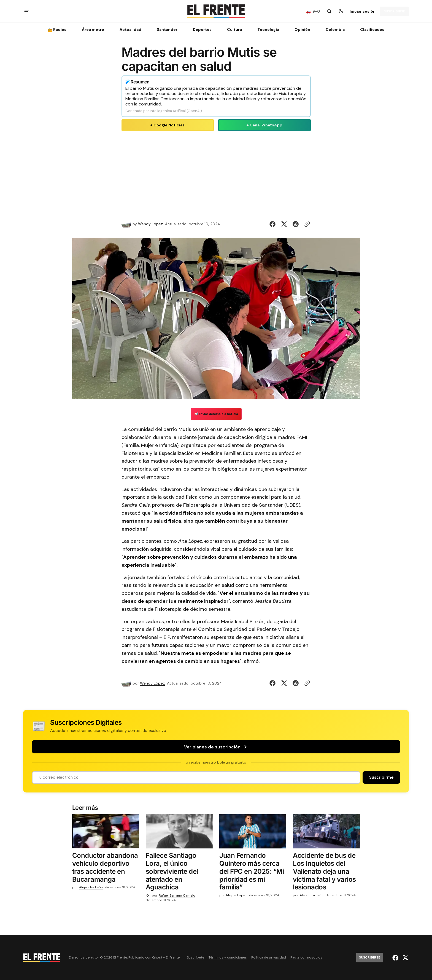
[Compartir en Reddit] (296, 224)
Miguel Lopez (237, 895)
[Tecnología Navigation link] (268, 29)
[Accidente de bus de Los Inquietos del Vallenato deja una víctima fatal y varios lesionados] (326, 873)
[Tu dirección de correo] (196, 777)
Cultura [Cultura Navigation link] (234, 29)
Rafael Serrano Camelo (177, 896)
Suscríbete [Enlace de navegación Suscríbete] (195, 958)
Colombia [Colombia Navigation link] (335, 29)
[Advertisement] (216, 172)
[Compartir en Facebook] (274, 224)
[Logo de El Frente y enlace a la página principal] (216, 11)
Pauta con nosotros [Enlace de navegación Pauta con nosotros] (306, 958)
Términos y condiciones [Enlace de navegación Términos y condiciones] (228, 958)
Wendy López (150, 224)
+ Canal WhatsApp (264, 125)
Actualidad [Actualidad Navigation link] (130, 29)
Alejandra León (91, 887)
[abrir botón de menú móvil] (27, 11)
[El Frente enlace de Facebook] (396, 958)
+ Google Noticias (168, 125)
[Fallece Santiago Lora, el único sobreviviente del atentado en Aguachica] (179, 873)
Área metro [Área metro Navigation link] (93, 29)
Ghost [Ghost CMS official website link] (157, 958)
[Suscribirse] (394, 11)
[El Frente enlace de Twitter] (405, 958)
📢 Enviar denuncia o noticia (216, 414)
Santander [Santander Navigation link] (167, 29)
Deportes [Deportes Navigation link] (202, 29)
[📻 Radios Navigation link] (59, 29)
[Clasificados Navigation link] (371, 29)
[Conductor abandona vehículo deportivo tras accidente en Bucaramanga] (106, 869)
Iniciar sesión (363, 11)
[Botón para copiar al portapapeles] (306, 224)
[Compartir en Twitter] (284, 224)
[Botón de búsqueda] (329, 11)
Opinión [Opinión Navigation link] (302, 29)
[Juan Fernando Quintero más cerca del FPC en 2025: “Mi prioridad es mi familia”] (253, 873)
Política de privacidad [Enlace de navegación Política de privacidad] (269, 958)
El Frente (173, 958)
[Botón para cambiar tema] (341, 11)
